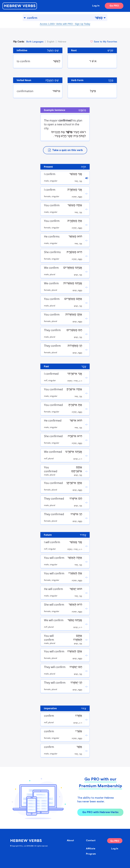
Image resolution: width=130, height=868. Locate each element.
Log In (96, 6)
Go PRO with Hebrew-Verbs (100, 812)
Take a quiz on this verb (65, 150)
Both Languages (35, 42)
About (70, 841)
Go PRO (114, 6)
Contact (91, 841)
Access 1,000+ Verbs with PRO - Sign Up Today (65, 24)
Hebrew (62, 42)
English (51, 42)
